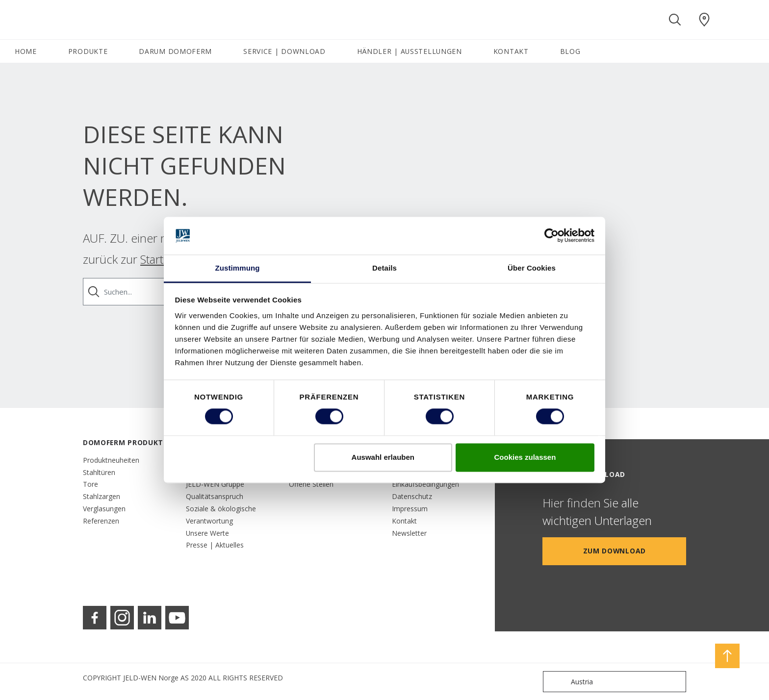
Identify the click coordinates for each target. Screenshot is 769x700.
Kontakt (404, 521)
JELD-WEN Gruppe (215, 484)
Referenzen (101, 521)
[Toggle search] (675, 20)
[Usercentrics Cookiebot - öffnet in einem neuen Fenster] (551, 236)
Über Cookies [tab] (532, 268)
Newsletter (409, 533)
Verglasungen (104, 509)
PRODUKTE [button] (88, 51)
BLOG (570, 51)
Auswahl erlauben (383, 457)
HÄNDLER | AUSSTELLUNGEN (410, 51)
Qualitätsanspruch (215, 496)
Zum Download (615, 551)
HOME (26, 51)
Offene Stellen (311, 484)
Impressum (410, 509)
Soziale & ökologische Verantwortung (221, 515)
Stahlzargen (102, 496)
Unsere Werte (207, 533)
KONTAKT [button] (511, 51)
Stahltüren (99, 472)
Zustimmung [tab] (238, 268)
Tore (90, 484)
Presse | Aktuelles (215, 545)
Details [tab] (384, 268)
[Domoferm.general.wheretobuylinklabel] (704, 20)
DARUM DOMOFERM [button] (175, 51)
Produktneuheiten (111, 460)
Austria (570, 682)
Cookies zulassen (525, 457)
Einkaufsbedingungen (425, 484)
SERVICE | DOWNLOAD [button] (284, 51)
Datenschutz (412, 496)
